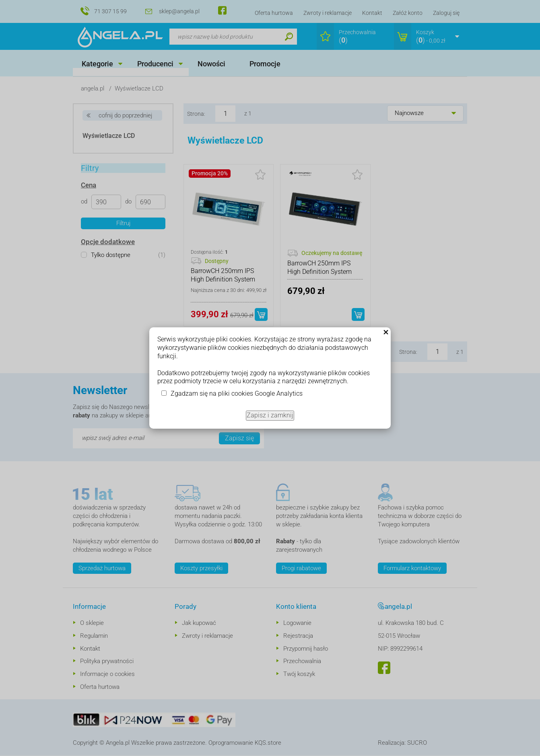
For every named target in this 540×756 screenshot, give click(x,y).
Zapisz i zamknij (270, 415)
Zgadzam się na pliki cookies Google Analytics (237, 393)
